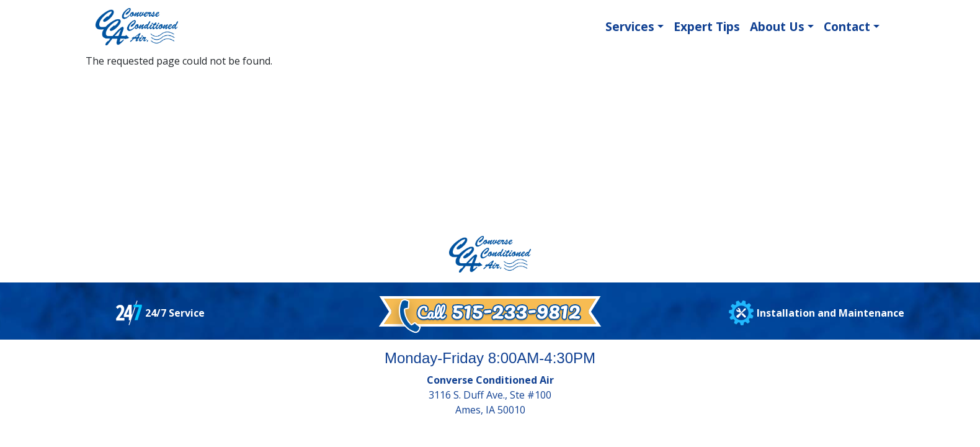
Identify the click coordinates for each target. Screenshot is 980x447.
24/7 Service (175, 313)
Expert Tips (707, 26)
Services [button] (630, 26)
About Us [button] (777, 26)
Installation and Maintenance (831, 313)
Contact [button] (847, 26)
